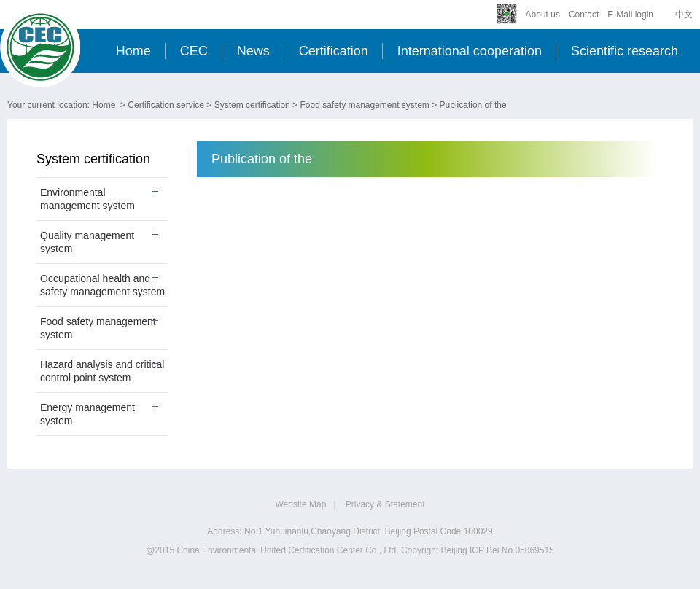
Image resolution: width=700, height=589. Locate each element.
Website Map (301, 504)
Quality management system (87, 242)
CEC (194, 51)
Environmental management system (87, 199)
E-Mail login (630, 15)
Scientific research (625, 51)
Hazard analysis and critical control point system (102, 371)
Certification (334, 51)
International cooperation (470, 51)
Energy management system (87, 414)
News (253, 51)
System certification (252, 105)
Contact (584, 15)
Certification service (166, 105)
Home (133, 51)
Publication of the (473, 105)
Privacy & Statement (385, 504)
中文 (684, 15)
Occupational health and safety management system (102, 285)
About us (543, 15)
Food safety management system (364, 105)
